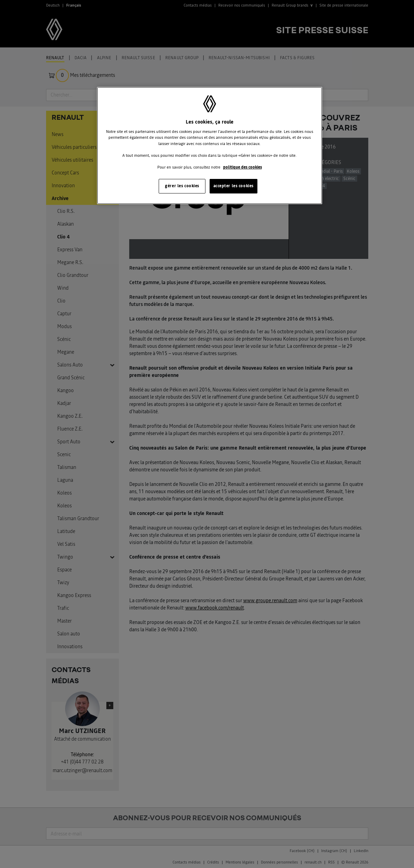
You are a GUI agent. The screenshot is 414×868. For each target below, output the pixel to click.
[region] (210, 146)
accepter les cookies (234, 186)
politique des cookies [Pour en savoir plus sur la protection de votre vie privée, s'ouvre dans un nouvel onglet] (243, 167)
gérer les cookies (182, 186)
